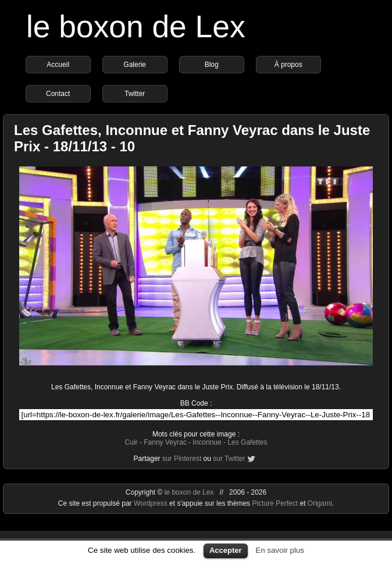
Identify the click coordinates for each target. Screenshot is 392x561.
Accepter (226, 550)
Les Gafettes (247, 442)
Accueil (58, 65)
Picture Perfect (275, 503)
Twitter (135, 94)
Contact (58, 94)
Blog (212, 65)
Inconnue (207, 442)
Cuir (131, 442)
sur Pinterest (182, 459)
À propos (288, 65)
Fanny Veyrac (165, 442)
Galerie (135, 65)
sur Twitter (229, 459)
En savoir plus (280, 550)
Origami (320, 503)
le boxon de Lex (136, 26)
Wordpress (152, 503)
